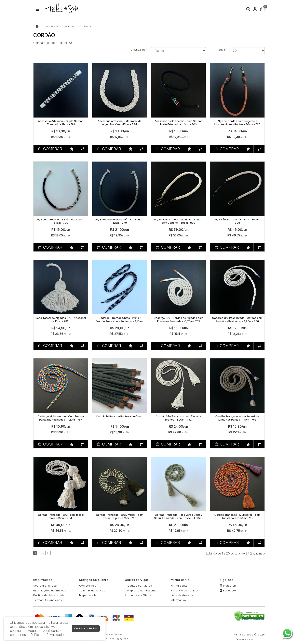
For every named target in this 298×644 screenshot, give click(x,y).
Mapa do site (88, 595)
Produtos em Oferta (138, 595)
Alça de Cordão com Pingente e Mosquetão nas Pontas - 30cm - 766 (237, 123)
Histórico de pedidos (185, 590)
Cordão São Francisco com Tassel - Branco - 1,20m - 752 (178, 418)
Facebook (228, 590)
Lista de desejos (182, 595)
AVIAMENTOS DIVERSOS (59, 26)
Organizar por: (139, 50)
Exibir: (222, 50)
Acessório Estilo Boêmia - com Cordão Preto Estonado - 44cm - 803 (178, 123)
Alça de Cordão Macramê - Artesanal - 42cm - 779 (120, 221)
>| (48, 553)
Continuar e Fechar (86, 628)
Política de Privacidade (49, 595)
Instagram (228, 586)
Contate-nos (88, 586)
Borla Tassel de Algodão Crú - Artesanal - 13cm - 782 (61, 319)
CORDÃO (85, 26)
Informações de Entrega (50, 590)
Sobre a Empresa (45, 586)
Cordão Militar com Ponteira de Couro (120, 416)
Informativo (178, 600)
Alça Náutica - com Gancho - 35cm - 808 (237, 221)
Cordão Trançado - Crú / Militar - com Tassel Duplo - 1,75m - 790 (120, 516)
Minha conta (179, 586)
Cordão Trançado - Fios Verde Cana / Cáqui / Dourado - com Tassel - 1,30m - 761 (179, 518)
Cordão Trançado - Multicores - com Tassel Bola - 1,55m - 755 (237, 516)
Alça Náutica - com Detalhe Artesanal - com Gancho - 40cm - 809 (179, 221)
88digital (260, 639)
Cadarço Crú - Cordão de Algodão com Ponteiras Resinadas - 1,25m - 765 (178, 319)
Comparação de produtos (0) (53, 43)
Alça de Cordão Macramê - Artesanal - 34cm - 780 (61, 221)
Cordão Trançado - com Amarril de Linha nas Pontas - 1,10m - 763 (237, 418)
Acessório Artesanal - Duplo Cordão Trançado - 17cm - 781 (61, 123)
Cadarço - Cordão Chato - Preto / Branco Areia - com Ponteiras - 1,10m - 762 (120, 321)
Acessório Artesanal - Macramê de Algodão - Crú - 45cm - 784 (120, 123)
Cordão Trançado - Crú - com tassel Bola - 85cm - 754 (61, 516)
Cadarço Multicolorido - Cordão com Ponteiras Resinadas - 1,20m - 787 (61, 418)
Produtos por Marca (138, 586)
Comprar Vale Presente (141, 590)
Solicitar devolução (92, 590)
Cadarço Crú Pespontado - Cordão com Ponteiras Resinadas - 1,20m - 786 (237, 319)
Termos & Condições (48, 600)
